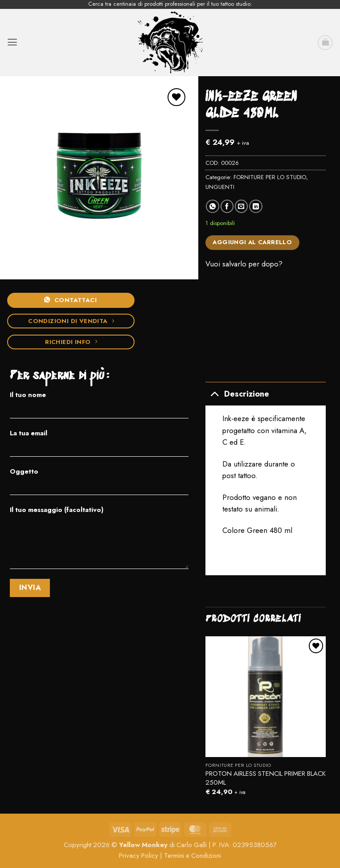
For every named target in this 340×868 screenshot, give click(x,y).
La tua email (99, 446)
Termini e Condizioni (193, 856)
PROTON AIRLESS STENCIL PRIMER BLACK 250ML (266, 778)
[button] (12, 42)
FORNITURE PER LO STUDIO (270, 177)
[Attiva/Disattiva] (215, 393)
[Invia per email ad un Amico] (241, 206)
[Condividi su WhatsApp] (212, 206)
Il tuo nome (99, 408)
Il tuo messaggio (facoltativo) (99, 540)
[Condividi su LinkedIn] (256, 206)
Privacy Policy (139, 856)
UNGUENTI (220, 187)
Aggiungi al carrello (252, 242)
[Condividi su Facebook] (227, 206)
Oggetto (99, 484)
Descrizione (237, 393)
